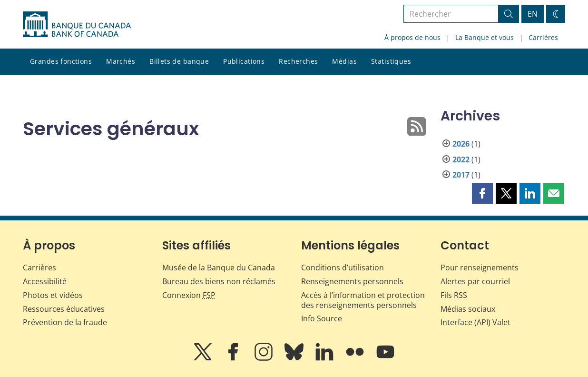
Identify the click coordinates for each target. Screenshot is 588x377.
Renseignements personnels (352, 281)
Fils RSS (454, 295)
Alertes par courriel (475, 281)
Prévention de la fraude (65, 322)
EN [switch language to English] (533, 14)
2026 (461, 144)
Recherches (298, 61)
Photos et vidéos (53, 295)
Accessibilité (45, 281)
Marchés (121, 61)
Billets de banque (179, 61)
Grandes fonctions (61, 61)
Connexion (189, 295)
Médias (344, 61)
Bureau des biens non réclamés (219, 281)
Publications (244, 61)
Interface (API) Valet (475, 322)
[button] (482, 193)
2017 (461, 175)
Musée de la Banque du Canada (219, 268)
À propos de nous (412, 37)
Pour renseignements (480, 268)
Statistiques (391, 61)
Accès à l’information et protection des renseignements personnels (363, 300)
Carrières (543, 37)
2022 (461, 159)
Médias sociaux (468, 309)
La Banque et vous (485, 37)
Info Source (322, 318)
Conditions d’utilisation (343, 268)
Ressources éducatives (64, 309)
